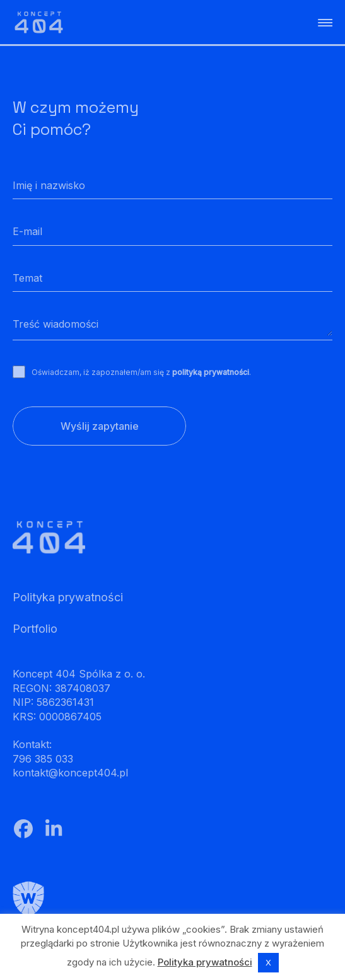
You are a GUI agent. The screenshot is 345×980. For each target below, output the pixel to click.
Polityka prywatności (205, 962)
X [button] (268, 962)
